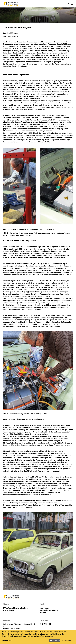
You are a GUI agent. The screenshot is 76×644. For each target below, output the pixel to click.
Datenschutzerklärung (49, 610)
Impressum (44, 608)
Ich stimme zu (67, 641)
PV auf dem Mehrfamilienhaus (16, 608)
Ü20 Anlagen (8, 610)
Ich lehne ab (55, 641)
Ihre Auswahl (7, 641)
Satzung (43, 612)
